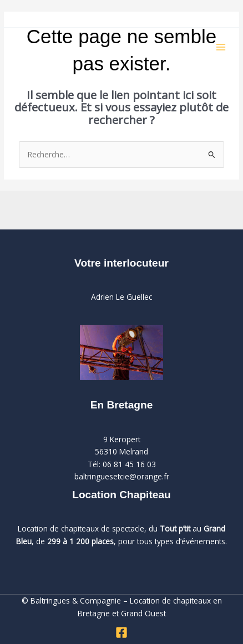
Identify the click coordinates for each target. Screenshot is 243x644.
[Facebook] (121, 632)
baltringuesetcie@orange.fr (122, 476)
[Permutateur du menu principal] (221, 47)
